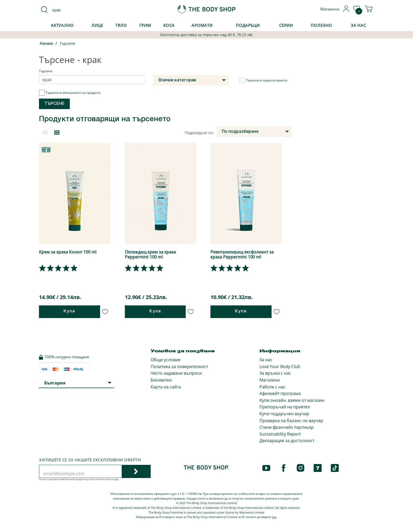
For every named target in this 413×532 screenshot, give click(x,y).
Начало (46, 44)
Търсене (67, 43)
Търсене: (46, 71)
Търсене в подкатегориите (263, 80)
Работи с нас (272, 387)
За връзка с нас (275, 373)
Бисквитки (161, 380)
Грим (145, 25)
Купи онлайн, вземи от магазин (292, 400)
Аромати (202, 25)
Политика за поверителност (179, 367)
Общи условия (166, 360)
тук (274, 517)
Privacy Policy (89, 479)
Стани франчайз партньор (287, 427)
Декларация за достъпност (287, 441)
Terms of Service (106, 479)
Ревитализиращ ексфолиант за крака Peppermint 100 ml (242, 254)
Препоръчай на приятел (285, 407)
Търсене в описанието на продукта (70, 93)
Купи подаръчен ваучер (284, 414)
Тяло (121, 25)
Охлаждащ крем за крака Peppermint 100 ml (150, 254)
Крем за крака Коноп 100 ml (68, 252)
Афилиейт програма (280, 393)
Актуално (62, 25)
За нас (266, 360)
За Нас (358, 25)
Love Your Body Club (280, 367)
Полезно (321, 25)
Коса (169, 25)
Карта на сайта (166, 387)
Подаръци (248, 25)
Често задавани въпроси (176, 373)
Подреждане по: (199, 133)
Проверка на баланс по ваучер (291, 421)
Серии (286, 25)
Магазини (270, 380)
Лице (97, 25)
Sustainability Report (280, 434)
